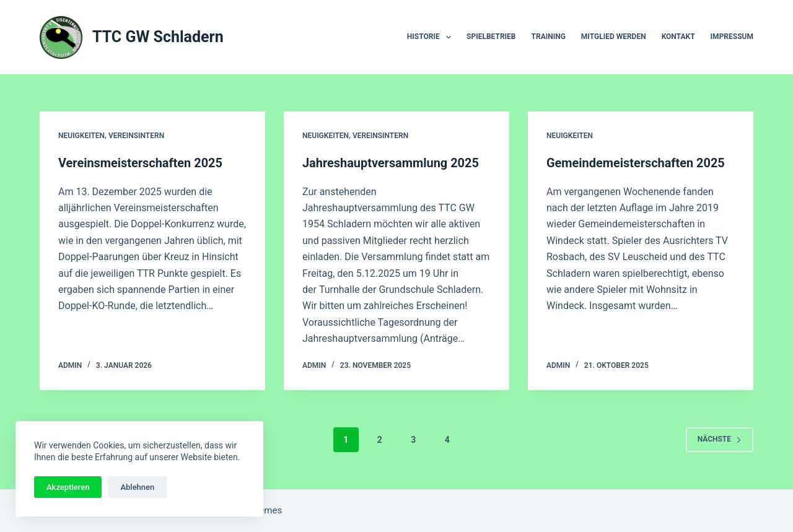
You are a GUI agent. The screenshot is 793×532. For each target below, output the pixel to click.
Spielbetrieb (491, 37)
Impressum (732, 37)
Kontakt (678, 37)
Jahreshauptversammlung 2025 (391, 163)
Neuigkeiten (81, 136)
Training (549, 37)
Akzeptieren (68, 487)
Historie (432, 37)
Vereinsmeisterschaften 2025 (141, 163)
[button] (449, 37)
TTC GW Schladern (158, 37)
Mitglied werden (614, 37)
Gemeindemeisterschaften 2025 (636, 163)
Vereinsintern (136, 136)
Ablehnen (137, 487)
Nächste (720, 439)
